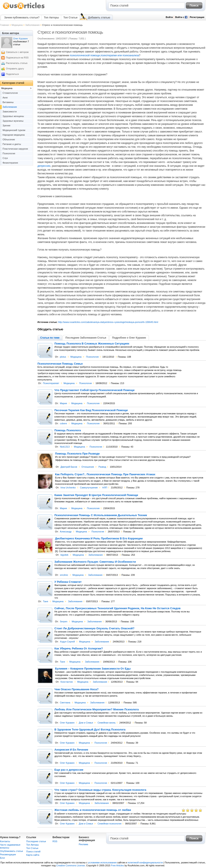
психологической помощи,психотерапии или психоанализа (104, 55)
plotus (63, 357)
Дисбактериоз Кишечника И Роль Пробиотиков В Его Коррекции (99, 539)
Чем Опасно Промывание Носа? (76, 689)
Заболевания (32, 25)
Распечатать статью (17, 63)
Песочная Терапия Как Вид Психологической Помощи (91, 410)
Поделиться (12, 74)
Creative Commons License (71, 865)
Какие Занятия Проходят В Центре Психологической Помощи (96, 495)
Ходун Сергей (67, 642)
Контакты (5, 841)
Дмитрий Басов (69, 467)
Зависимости (10, 112)
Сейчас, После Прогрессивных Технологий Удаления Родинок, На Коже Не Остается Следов (118, 608)
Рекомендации (8, 854)
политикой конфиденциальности (145, 862)
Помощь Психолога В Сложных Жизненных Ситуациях (92, 344)
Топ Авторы (51, 18)
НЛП (105, 488)
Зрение (6, 125)
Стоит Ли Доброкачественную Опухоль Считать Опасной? (94, 628)
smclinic (64, 575)
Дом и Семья (86, 723)
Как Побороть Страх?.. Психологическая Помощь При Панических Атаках (105, 474)
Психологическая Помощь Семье (60, 364)
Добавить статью (99, 18)
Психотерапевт (51, 383)
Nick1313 (65, 447)
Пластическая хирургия (15, 149)
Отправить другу (15, 69)
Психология (92, 357)
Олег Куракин (67, 723)
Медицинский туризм (14, 130)
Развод (102, 467)
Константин (67, 682)
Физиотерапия (10, 163)
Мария (64, 403)
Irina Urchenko (68, 488)
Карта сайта (33, 855)
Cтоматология (10, 93)
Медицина (17, 25)
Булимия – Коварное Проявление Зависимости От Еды (93, 669)
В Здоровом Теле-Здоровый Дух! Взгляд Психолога (90, 730)
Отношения (88, 467)
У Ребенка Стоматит (68, 582)
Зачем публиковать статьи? (22, 18)
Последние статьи (36, 841)
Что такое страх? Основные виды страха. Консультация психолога (100, 790)
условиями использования (102, 862)
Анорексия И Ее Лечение (71, 750)
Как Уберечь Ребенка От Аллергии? (79, 649)
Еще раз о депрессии (69, 770)
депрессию (44, 166)
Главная (4, 25)
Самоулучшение (89, 488)
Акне (5, 98)
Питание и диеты (12, 144)
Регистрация (197, 17)
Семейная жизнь (107, 723)
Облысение (9, 139)
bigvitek (64, 555)
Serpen (64, 621)
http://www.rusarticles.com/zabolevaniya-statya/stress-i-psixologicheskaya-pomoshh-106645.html (108, 322)
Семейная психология (110, 824)
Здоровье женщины (13, 116)
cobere (64, 423)
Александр (66, 532)
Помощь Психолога (68, 430)
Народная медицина (14, 135)
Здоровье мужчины (13, 121)
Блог (3, 858)
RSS (55, 841)
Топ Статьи (70, 18)
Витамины (8, 102)
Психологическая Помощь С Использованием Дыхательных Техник (101, 515)
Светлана (65, 703)
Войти (169, 17)
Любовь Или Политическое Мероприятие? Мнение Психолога (97, 710)
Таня (46, 601)
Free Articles (117, 865)
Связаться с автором (17, 52)
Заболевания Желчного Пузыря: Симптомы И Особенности (95, 562)
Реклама (83, 844)
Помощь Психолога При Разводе (77, 454)
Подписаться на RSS (17, 58)
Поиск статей (33, 851)
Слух (5, 158)
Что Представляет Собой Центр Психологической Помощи (94, 390)
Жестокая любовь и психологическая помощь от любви (93, 810)
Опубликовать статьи (11, 851)
